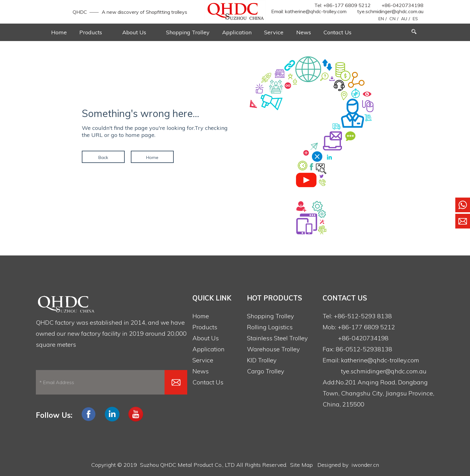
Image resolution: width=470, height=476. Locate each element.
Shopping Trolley (271, 316)
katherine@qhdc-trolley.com (316, 11)
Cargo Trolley (266, 371)
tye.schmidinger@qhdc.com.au (390, 11)
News (201, 371)
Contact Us (208, 382)
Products (205, 327)
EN (381, 19)
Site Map (301, 465)
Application (208, 349)
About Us (206, 338)
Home (152, 157)
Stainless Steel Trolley (277, 338)
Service (203, 360)
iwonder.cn (365, 465)
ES (415, 19)
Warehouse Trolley (273, 349)
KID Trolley (262, 360)
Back (103, 157)
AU (404, 19)
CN (392, 19)
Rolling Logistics (270, 327)
